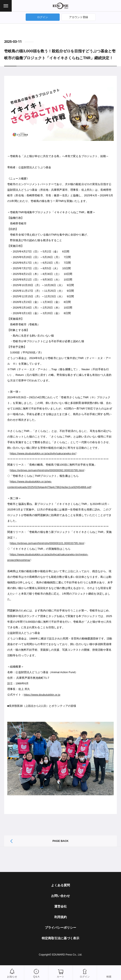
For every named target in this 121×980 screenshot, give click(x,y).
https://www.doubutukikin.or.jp (42, 695)
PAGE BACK (60, 841)
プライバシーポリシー (60, 928)
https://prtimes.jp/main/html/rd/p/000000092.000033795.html (47, 470)
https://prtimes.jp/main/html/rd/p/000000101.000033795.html (47, 543)
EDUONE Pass (60, 6)
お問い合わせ (60, 896)
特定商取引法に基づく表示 (60, 938)
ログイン (43, 17)
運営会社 (60, 906)
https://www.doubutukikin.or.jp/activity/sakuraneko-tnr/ (43, 453)
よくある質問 (60, 885)
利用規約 (60, 917)
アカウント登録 (79, 17)
